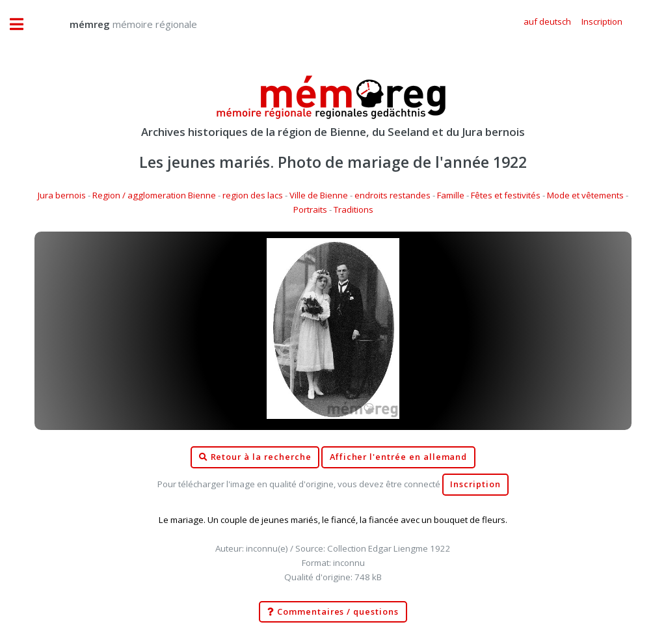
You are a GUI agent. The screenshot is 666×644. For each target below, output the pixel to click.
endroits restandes (393, 195)
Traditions (353, 209)
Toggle (23, 24)
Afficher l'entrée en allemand (399, 457)
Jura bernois (62, 195)
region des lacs (253, 195)
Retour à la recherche (255, 457)
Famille (451, 195)
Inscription (475, 484)
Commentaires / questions (333, 612)
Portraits (310, 209)
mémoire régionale (120, 24)
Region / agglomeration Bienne (154, 195)
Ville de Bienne (319, 195)
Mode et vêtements (585, 195)
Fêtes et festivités (506, 195)
